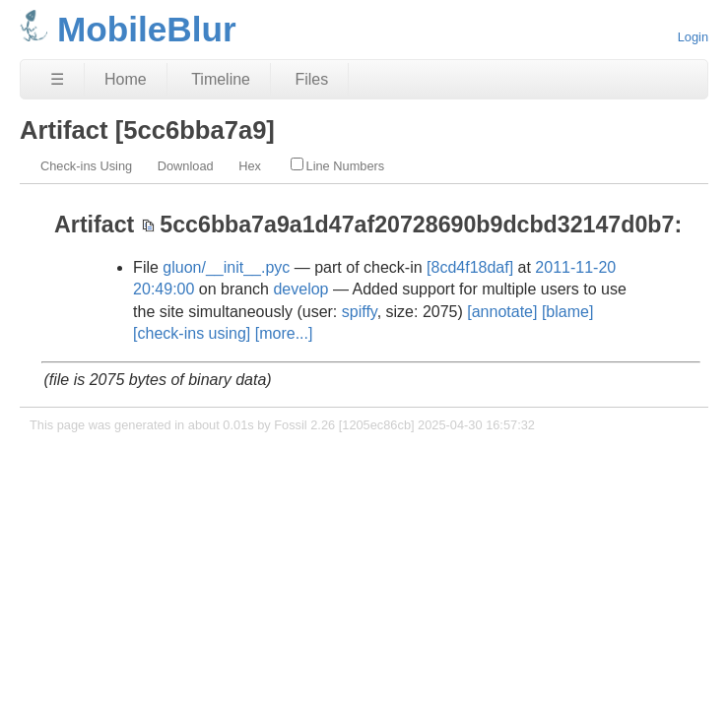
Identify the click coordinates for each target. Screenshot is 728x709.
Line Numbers (338, 165)
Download (186, 166)
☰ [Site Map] (57, 79)
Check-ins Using (86, 166)
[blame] (567, 312)
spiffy (360, 312)
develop (300, 289)
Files (311, 79)
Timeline (221, 79)
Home (126, 79)
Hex (250, 166)
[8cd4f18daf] (470, 267)
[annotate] (502, 312)
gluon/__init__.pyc (226, 267)
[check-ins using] (192, 333)
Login (693, 37)
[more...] (284, 333)
